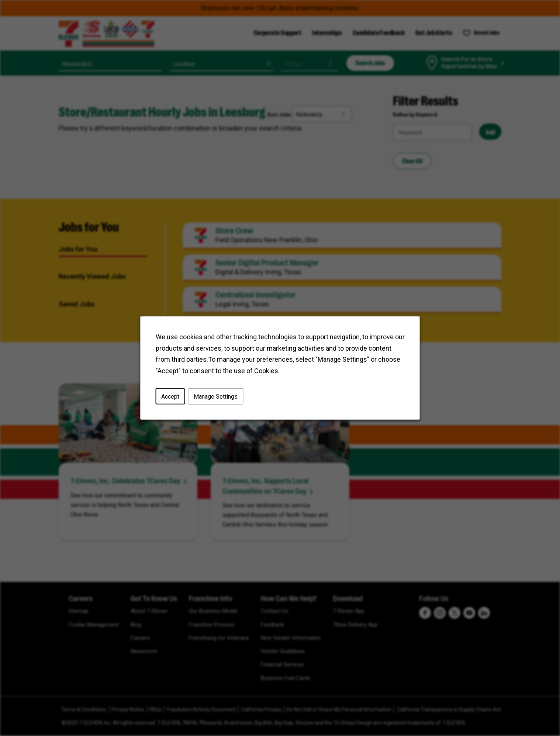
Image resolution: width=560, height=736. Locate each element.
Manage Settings (216, 397)
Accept (170, 397)
